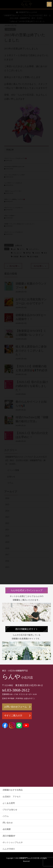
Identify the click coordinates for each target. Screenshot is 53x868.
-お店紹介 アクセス (11, 797)
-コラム (5, 816)
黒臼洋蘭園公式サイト (27, 629)
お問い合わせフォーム (17, 707)
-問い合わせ (7, 823)
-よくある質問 (8, 803)
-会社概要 (6, 829)
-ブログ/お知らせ (10, 810)
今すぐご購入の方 (17, 716)
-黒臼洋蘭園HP (9, 836)
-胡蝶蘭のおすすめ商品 (12, 790)
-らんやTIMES (8, 849)
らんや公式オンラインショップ (27, 590)
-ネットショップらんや (12, 842)
